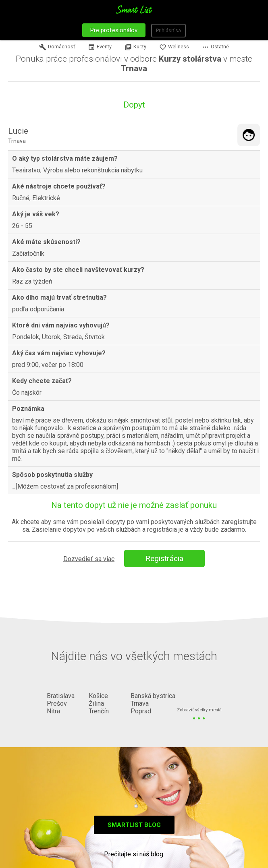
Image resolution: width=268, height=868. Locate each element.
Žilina (96, 703)
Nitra (53, 711)
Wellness (174, 47)
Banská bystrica (153, 696)
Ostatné (215, 47)
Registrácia (164, 558)
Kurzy (135, 47)
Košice (98, 696)
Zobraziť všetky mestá (199, 710)
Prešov (57, 703)
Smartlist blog (134, 825)
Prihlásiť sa (168, 30)
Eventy (100, 47)
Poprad (141, 711)
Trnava (140, 703)
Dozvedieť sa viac (89, 559)
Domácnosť (57, 47)
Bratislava (61, 696)
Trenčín (99, 711)
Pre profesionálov (114, 30)
